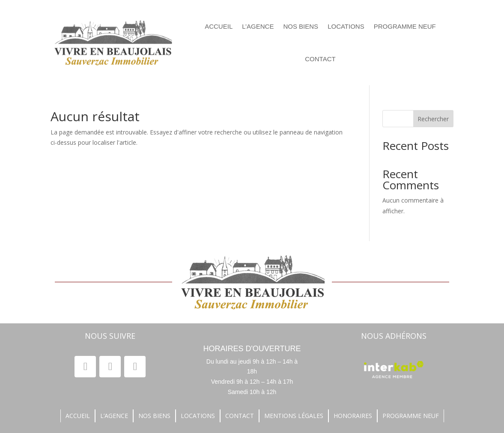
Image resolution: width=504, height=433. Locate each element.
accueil (78, 416)
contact (320, 59)
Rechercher (433, 119)
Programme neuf (405, 26)
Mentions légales (294, 416)
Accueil (219, 26)
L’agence (258, 26)
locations (346, 26)
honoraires (353, 416)
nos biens (301, 26)
